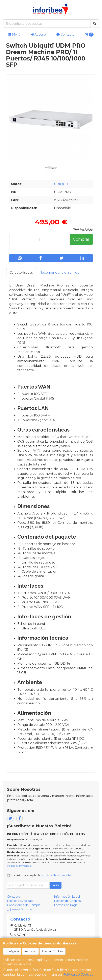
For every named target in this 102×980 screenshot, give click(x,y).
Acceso (38, 34)
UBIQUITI (62, 184)
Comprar (81, 239)
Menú (14, 34)
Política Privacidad (20, 901)
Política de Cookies (78, 974)
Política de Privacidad (19, 866)
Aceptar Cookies (53, 951)
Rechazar (30, 951)
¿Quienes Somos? (20, 909)
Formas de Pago (66, 905)
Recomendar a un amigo (59, 273)
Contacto (66, 34)
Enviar (55, 885)
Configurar (12, 951)
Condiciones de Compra (24, 905)
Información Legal (67, 897)
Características (21, 273)
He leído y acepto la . (42, 875)
